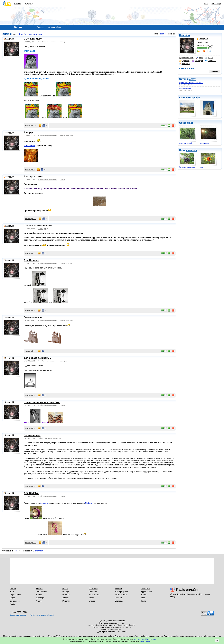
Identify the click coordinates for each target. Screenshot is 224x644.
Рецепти (66, 601)
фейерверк (204, 143)
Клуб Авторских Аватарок (48, 42)
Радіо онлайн (187, 589)
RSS (12, 592)
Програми (93, 588)
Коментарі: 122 (31, 219)
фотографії (193, 98)
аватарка (70, 135)
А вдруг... (29, 132)
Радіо (12, 604)
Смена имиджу (33, 39)
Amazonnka (30, 146)
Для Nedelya (31, 493)
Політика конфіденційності (42, 615)
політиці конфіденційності (145, 639)
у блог (21, 34)
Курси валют (147, 592)
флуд (46, 229)
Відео (12, 598)
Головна (18, 3)
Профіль (184, 35)
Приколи (66, 595)
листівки (184, 64)
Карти (91, 598)
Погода (66, 592)
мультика (44, 503)
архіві (192, 68)
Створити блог (55, 27)
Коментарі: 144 (31, 126)
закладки (197, 61)
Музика (92, 601)
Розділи (28, 3)
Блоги (144, 595)
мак (202, 167)
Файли (39, 601)
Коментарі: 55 (30, 310)
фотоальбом (186, 58)
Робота (39, 588)
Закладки (145, 588)
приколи (184, 61)
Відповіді (119, 601)
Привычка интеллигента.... (191, 83)
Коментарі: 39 (30, 351)
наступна (39, 551)
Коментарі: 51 (30, 395)
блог (199, 58)
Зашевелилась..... (34, 317)
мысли (40, 229)
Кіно (143, 598)
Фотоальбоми (121, 595)
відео (209, 58)
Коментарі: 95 (30, 486)
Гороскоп (93, 592)
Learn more (145, 641)
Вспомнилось (185, 88)
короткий (163, 34)
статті (193, 79)
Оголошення (42, 592)
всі (15, 34)
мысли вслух (57, 438)
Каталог (118, 588)
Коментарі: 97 (30, 253)
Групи (144, 601)
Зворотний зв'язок (18, 615)
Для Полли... (31, 260)
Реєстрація (216, 3)
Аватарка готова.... (35, 176)
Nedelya (89, 503)
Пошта (13, 588)
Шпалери (40, 598)
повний (172, 34)
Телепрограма (121, 592)
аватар (63, 42)
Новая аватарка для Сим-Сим (42, 402)
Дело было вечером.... (37, 358)
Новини (118, 598)
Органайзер (15, 601)
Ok (217, 640)
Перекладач (15, 595)
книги (50, 438)
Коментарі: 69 (30, 428)
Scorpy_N (9, 39)
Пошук (65, 588)
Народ (39, 595)
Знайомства (94, 595)
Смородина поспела (187, 167)
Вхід (206, 3)
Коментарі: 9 (30, 170)
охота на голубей (186, 143)
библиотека (42, 438)
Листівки (66, 598)
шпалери (211, 61)
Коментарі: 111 (31, 543)
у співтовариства (34, 34)
